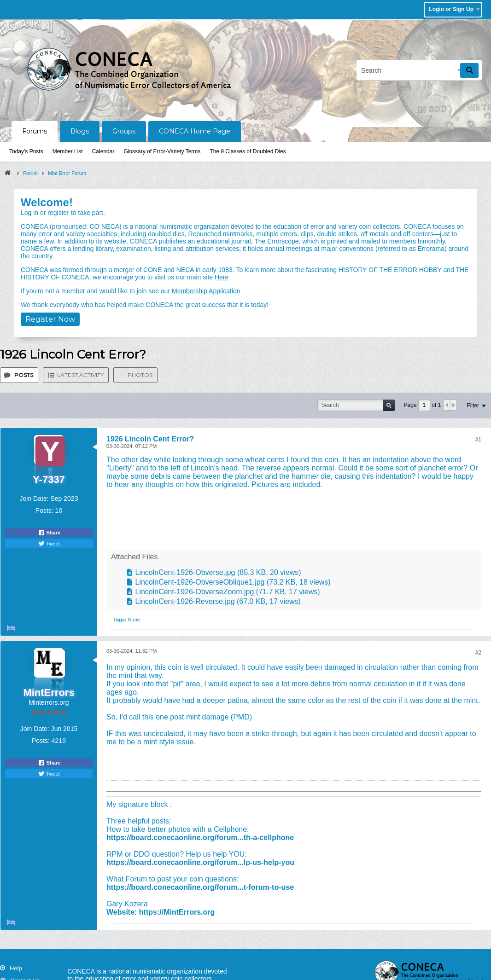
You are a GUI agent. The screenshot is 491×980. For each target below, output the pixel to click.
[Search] (419, 70)
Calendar (103, 151)
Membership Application (206, 291)
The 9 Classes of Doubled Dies (248, 151)
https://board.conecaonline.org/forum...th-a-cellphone (200, 838)
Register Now (50, 319)
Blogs (80, 131)
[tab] (19, 375)
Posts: (44, 510)
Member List (68, 151)
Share (49, 533)
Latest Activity (80, 375)
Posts (24, 375)
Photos (140, 375)
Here (222, 277)
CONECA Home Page (195, 131)
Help (16, 968)
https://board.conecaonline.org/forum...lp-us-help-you (200, 862)
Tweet (49, 544)
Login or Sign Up (454, 9)
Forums (35, 131)
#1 (478, 440)
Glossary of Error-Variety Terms (162, 151)
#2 (478, 653)
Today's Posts (26, 151)
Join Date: (34, 499)
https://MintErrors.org (177, 912)
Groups (124, 131)
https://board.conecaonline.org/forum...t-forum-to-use (200, 887)
